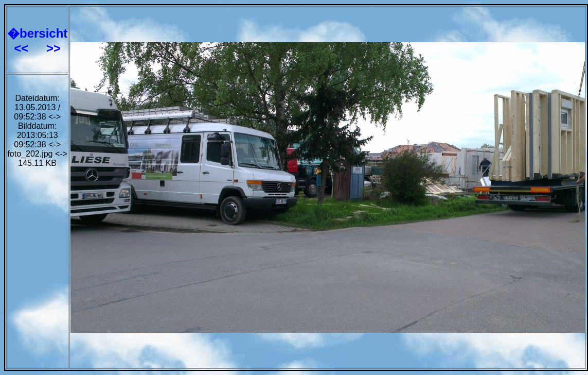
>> (54, 48)
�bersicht (37, 33)
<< (23, 48)
